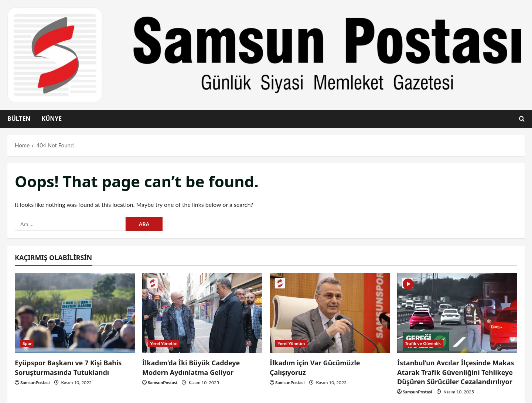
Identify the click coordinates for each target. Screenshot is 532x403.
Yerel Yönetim (164, 343)
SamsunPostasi (35, 382)
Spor (27, 343)
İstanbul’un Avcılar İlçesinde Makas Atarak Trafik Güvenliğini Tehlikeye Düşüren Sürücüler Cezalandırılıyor (456, 372)
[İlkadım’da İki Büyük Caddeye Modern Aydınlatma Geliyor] (202, 313)
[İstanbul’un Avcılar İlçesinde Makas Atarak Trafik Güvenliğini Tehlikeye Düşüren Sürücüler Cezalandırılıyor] (457, 313)
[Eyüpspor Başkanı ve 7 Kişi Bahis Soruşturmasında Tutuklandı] (75, 313)
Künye (52, 119)
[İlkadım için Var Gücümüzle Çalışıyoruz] (330, 313)
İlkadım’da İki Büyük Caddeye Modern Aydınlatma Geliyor (191, 367)
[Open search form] (522, 119)
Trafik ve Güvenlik (423, 343)
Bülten (19, 119)
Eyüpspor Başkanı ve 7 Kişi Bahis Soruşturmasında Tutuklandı (68, 367)
